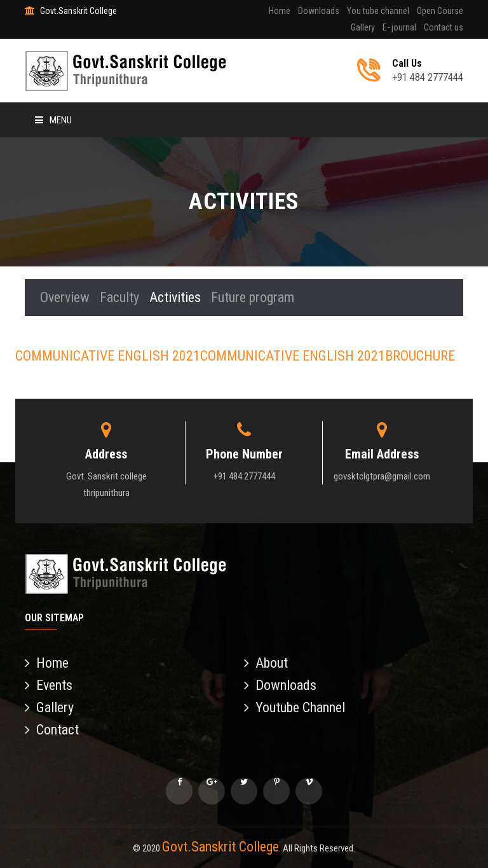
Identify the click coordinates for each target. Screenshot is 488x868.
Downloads (319, 11)
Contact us (444, 27)
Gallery (363, 27)
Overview (65, 297)
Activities (175, 297)
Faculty (119, 297)
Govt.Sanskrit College (220, 847)
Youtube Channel (295, 707)
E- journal (399, 27)
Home (280, 11)
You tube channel (378, 11)
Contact (52, 730)
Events (49, 685)
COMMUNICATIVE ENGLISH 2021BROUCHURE (328, 356)
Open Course (440, 11)
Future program (253, 297)
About (266, 663)
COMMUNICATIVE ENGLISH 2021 (108, 356)
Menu (53, 120)
